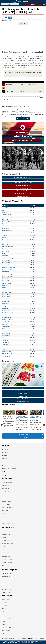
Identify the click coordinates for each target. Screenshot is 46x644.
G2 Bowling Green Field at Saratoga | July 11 (23, 183)
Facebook (3, 18)
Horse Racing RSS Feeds (7, 562)
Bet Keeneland (5, 511)
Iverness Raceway (7, 283)
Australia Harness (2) (7, 219)
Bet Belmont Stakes (6, 631)
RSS (10, 18)
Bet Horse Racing (5, 486)
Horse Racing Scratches (7, 547)
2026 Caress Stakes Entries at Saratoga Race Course (35, 418)
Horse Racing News (31, 437)
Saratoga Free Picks (6, 592)
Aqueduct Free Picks (6, 577)
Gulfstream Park (6, 265)
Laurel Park (5, 290)
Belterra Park (6, 224)
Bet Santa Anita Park (6, 520)
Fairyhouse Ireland (7, 249)
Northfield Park (6, 304)
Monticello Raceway (7, 292)
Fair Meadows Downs (8, 247)
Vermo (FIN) (5, 349)
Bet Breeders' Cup (5, 612)
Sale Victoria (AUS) (7, 324)
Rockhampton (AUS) (7, 317)
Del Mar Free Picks (6, 586)
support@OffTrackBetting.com (10, 468)
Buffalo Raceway (6, 226)
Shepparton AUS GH (7, 333)
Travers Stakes (5, 602)
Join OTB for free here (23, 76)
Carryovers (23, 388)
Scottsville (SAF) (6, 331)
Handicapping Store (6, 534)
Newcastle (5, 299)
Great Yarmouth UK (7, 263)
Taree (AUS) (5, 340)
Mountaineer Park (7, 295)
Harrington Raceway (7, 269)
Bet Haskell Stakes (6, 599)
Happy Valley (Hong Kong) (9, 267)
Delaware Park (6, 240)
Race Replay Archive (23, 23)
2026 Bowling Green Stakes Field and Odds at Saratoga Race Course (22, 418)
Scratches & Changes (23, 391)
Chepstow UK (6, 235)
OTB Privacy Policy (7, 452)
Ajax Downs (5, 210)
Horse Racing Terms (6, 550)
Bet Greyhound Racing (6, 492)
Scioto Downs (6, 329)
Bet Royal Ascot (5, 634)
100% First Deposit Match (7, 482)
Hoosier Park (5, 272)
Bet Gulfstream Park (6, 517)
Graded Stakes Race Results (23, 402)
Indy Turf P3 (5, 279)
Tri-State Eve (6, 347)
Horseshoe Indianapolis (8, 274)
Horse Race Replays (6, 556)
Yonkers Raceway (7, 356)
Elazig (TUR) (5, 244)
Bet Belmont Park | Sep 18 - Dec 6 (23, 191)
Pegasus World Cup (6, 618)
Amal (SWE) (5, 212)
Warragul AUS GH (7, 352)
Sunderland (5, 338)
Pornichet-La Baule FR (8, 313)
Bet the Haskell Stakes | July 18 (23, 185)
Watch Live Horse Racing (7, 559)
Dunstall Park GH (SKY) (8, 242)
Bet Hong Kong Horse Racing (8, 615)
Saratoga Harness (7, 327)
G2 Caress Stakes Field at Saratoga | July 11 (23, 180)
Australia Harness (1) (7, 217)
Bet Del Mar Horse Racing (7, 523)
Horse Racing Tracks (6, 498)
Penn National (6, 311)
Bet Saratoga (4, 514)
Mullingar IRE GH (7, 297)
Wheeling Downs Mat (7, 354)
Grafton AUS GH (6, 256)
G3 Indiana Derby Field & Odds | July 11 (23, 177)
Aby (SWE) (5, 208)
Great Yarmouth (6, 260)
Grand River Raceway (8, 258)
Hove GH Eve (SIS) (7, 276)
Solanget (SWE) (6, 336)
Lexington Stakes (12, 59)
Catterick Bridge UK (7, 231)
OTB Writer (9, 20)
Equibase (4, 566)
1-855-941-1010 (6, 465)
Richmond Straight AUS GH (9, 315)
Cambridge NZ (6, 228)
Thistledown (5, 345)
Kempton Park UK (7, 285)
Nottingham (5, 306)
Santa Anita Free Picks (6, 583)
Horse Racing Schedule (7, 537)
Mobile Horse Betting (6, 495)
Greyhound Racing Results (23, 399)
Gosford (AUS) (6, 254)
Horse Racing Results (23, 119)
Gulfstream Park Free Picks (7, 580)
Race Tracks (6, 206)
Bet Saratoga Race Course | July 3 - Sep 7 (23, 188)
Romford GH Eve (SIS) (8, 320)
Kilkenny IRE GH (6, 288)
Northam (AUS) (6, 301)
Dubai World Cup (5, 624)
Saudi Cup (4, 621)
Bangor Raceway (6, 222)
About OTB (5, 456)
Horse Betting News (6, 553)
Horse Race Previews (23, 393)
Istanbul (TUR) (6, 281)
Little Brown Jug (5, 609)
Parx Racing (5, 308)
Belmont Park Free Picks (7, 589)
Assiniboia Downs (7, 215)
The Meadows (6, 342)
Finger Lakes (6, 251)
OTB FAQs (5, 449)
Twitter (6, 18)
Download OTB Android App (7, 504)
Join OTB (5, 459)
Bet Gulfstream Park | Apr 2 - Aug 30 (23, 194)
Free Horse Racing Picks (7, 573)
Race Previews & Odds (30, 435)
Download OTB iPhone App (7, 507)
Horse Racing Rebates (6, 501)
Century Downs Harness (8, 233)
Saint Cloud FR (6, 322)
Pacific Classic (5, 606)
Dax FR (4, 238)
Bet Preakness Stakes (6, 627)
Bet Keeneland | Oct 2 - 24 (23, 196)
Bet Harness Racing (6, 489)
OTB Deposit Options (7, 462)
